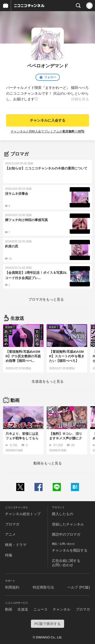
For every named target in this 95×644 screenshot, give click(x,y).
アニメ (10, 534)
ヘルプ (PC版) (79, 587)
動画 (9, 609)
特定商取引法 (43, 587)
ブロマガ (12, 524)
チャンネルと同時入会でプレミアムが (48, 131)
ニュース (41, 609)
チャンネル (62, 609)
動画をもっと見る (48, 463)
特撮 (9, 555)
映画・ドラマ (16, 545)
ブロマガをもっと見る (46, 299)
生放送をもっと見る (48, 381)
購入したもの (63, 514)
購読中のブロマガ (66, 534)
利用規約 (12, 587)
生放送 (23, 609)
